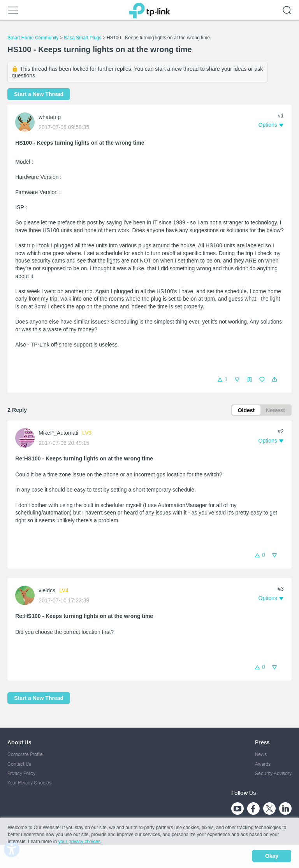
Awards (263, 764)
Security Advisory (273, 773)
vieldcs (47, 591)
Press (262, 742)
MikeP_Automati (58, 433)
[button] (274, 380)
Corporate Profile (25, 754)
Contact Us (19, 764)
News (261, 754)
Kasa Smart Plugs (83, 38)
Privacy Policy (21, 773)
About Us (19, 742)
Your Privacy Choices (29, 783)
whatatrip (50, 117)
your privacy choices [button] (79, 842)
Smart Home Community (33, 38)
